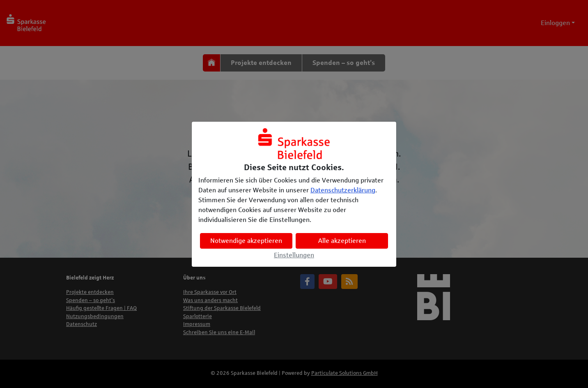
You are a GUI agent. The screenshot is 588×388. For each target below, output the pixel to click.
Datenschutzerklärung (343, 190)
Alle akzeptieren (342, 241)
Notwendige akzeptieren (246, 241)
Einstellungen (294, 255)
